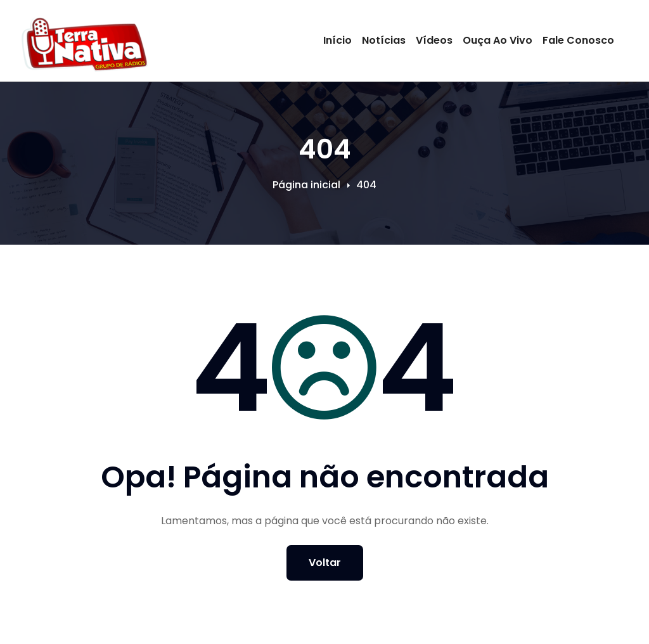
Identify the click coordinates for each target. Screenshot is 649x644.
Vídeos (434, 40)
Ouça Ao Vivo (498, 40)
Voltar (325, 563)
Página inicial (306, 185)
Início (337, 40)
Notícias (384, 40)
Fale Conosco (578, 40)
